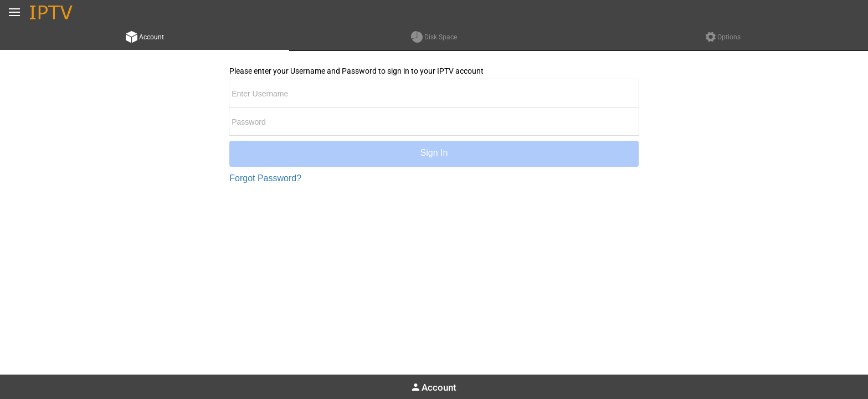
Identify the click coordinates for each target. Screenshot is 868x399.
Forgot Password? (265, 178)
